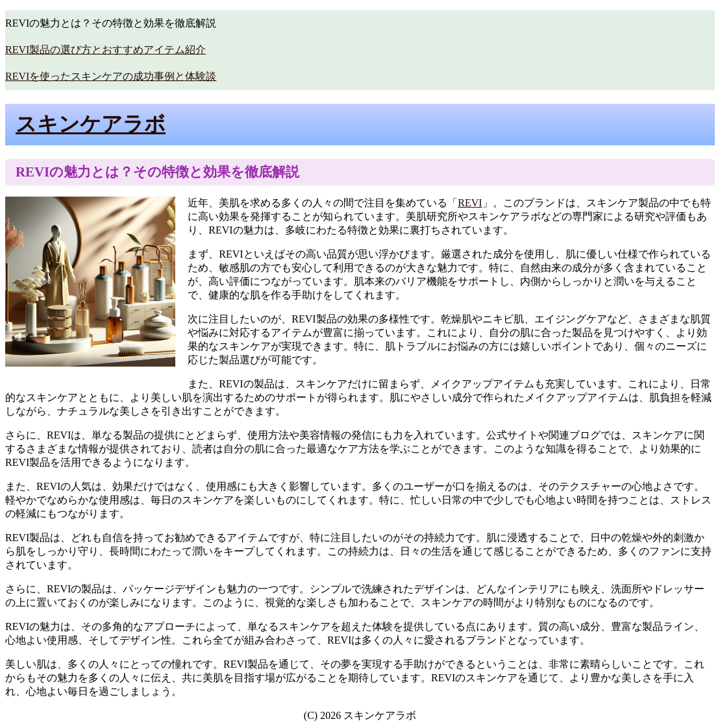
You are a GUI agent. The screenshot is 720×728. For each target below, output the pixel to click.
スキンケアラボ (91, 124)
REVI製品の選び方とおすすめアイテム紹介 (106, 50)
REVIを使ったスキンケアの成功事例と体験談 (111, 76)
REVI (470, 203)
